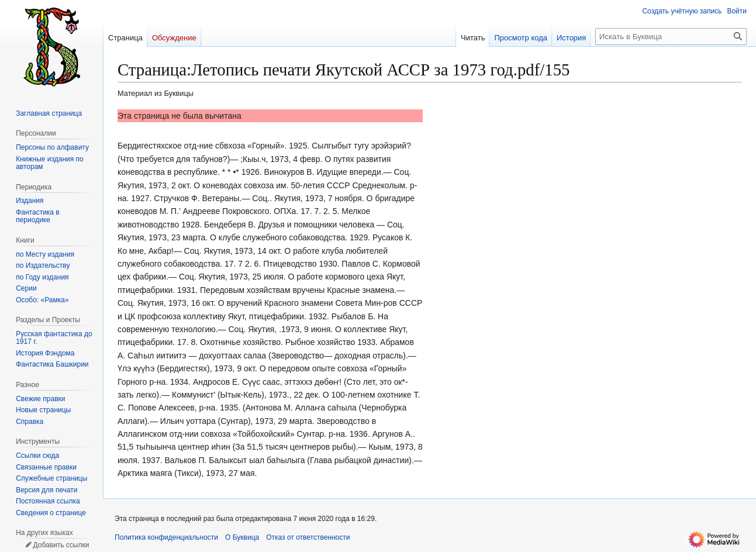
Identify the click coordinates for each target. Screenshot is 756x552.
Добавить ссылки (61, 545)
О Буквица (242, 537)
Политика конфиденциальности (166, 537)
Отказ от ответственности (308, 537)
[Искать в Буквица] (671, 37)
